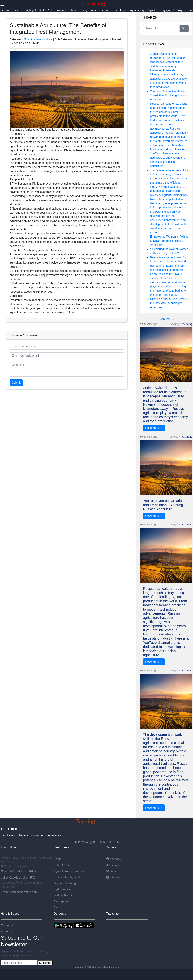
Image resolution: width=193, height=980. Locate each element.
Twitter (112, 871)
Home (58, 859)
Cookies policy (19, 877)
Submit (16, 383)
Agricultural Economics (69, 871)
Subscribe (45, 963)
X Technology (97, 821)
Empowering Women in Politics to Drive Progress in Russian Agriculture (169, 241)
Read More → (154, 428)
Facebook (114, 859)
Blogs (57, 907)
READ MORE (166, 319)
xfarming (187, 324)
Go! (184, 28)
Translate (112, 914)
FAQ (33, 877)
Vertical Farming (64, 895)
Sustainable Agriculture (38, 39)
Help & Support (11, 914)
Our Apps (60, 914)
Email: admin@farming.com (19, 892)
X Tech (99, 3)
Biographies (62, 901)
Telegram (114, 877)
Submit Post (62, 865)
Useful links (61, 847)
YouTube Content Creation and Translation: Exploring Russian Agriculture (169, 95)
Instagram (114, 865)
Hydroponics (62, 889)
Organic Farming (65, 883)
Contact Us (8, 925)
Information (8, 847)
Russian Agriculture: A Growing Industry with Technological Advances (169, 303)
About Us (7, 931)
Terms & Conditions (14, 871)
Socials (111, 847)
